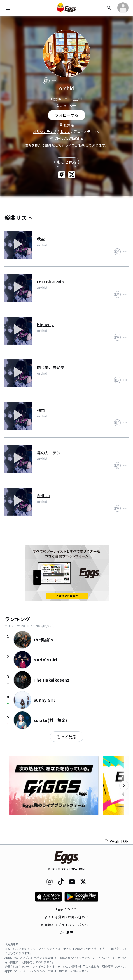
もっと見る (67, 162)
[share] (46, 81)
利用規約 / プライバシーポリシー (66, 925)
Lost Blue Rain (50, 282)
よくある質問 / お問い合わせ (66, 917)
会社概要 (66, 932)
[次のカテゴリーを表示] (124, 786)
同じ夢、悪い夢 (51, 367)
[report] (54, 81)
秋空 (41, 239)
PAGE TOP (116, 841)
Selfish (43, 495)
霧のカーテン (49, 453)
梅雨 (41, 410)
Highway (45, 324)
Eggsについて (67, 909)
